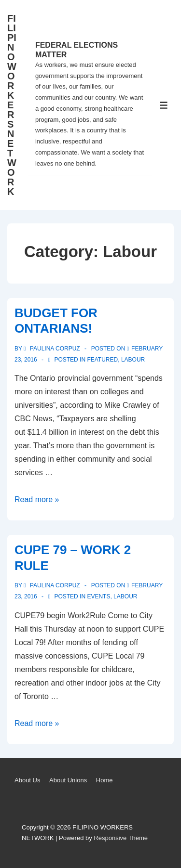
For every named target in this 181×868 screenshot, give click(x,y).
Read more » (37, 499)
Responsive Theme (121, 838)
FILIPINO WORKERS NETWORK (12, 105)
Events (98, 596)
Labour (133, 360)
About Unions (68, 780)
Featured (102, 360)
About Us (27, 780)
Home (104, 780)
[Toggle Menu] (164, 105)
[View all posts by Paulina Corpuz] (53, 349)
